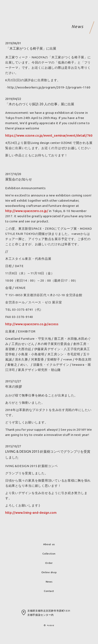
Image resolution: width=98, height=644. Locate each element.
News (49, 582)
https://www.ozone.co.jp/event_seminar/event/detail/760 (49, 136)
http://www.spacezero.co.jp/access (32, 324)
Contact (49, 591)
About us (49, 544)
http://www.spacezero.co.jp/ (27, 211)
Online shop (49, 572)
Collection (49, 554)
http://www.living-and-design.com (31, 513)
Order (49, 563)
